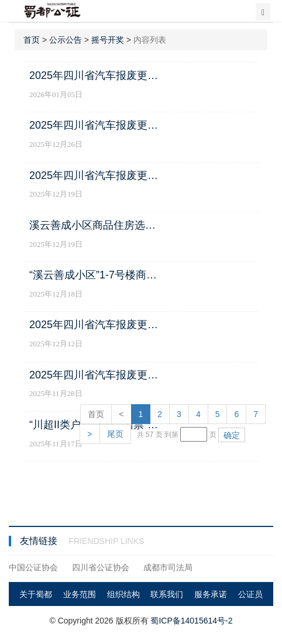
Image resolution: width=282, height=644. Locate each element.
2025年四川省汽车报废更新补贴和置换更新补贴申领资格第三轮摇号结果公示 (96, 375)
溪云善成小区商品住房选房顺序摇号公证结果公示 (96, 225)
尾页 (115, 434)
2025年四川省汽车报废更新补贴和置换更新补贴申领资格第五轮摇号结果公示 (96, 175)
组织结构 (123, 594)
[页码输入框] (194, 434)
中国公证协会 (33, 567)
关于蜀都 (36, 594)
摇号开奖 (108, 40)
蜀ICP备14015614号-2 (191, 621)
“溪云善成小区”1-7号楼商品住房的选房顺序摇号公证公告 (96, 275)
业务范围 (80, 594)
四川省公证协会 (101, 567)
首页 (32, 40)
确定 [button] (232, 435)
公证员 (250, 594)
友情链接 (40, 541)
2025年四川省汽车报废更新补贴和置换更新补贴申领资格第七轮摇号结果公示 (96, 75)
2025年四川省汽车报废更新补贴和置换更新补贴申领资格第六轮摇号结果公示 (96, 125)
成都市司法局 (168, 567)
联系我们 (167, 594)
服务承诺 (211, 594)
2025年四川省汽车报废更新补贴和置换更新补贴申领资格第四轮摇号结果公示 (96, 325)
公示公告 (66, 40)
